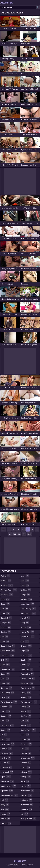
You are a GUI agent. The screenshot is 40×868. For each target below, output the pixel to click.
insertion (6, 767)
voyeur (26, 786)
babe (5, 599)
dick (5, 660)
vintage (26, 777)
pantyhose (27, 669)
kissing (6, 814)
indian (5, 763)
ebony (5, 674)
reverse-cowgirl (29, 702)
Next (29, 534)
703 (19, 534)
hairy (5, 739)
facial (5, 697)
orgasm (26, 646)
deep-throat (8, 651)
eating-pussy (8, 669)
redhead (26, 697)
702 (15, 534)
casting (6, 632)
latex (25, 576)
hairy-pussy (8, 744)
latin (25, 581)
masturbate (28, 604)
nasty (25, 623)
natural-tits (28, 632)
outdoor (26, 660)
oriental (26, 655)
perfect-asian (28, 679)
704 (24, 534)
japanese (7, 791)
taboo (25, 735)
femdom (7, 707)
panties (26, 665)
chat (5, 637)
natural (26, 627)
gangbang (7, 725)
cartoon (6, 627)
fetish (6, 711)
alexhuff (6, 581)
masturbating (28, 609)
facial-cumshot (9, 702)
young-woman (28, 819)
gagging (6, 716)
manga (25, 595)
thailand (26, 753)
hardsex (6, 758)
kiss (5, 809)
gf (4, 735)
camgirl (6, 623)
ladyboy (6, 823)
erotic (5, 679)
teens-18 (26, 744)
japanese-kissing (9, 795)
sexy (25, 721)
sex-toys (26, 716)
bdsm (5, 613)
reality (26, 693)
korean (6, 819)
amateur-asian (9, 590)
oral (25, 641)
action (5, 576)
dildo (5, 665)
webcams (27, 800)
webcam (27, 795)
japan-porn (7, 781)
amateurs (7, 595)
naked (25, 618)
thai (25, 749)
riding (26, 707)
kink (5, 800)
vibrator (26, 772)
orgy (25, 651)
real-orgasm (28, 688)
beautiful (6, 618)
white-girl (27, 809)
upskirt (26, 767)
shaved (26, 725)
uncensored (28, 758)
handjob (7, 749)
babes (5, 604)
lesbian (26, 590)
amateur (7, 585)
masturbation (28, 613)
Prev (4, 529)
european (7, 688)
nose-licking (28, 637)
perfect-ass (27, 683)
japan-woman (9, 786)
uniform (26, 763)
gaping (6, 730)
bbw (5, 609)
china (5, 641)
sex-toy (26, 711)
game (5, 721)
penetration (27, 674)
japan (6, 777)
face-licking (8, 693)
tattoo (26, 739)
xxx (25, 814)
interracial (7, 772)
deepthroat (8, 655)
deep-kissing (8, 646)
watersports (28, 791)
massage (27, 599)
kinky (5, 805)
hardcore (7, 753)
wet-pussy (27, 805)
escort (5, 683)
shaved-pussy (28, 730)
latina (25, 585)
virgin (25, 781)
